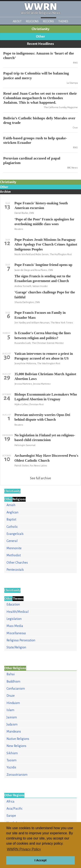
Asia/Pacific (14, 809)
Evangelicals (15, 534)
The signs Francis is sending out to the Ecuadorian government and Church (43, 278)
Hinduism (13, 703)
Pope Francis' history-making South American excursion (41, 206)
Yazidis (11, 767)
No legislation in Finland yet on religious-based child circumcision (45, 438)
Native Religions (18, 739)
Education (13, 604)
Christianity (40, 29)
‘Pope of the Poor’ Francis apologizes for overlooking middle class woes (44, 222)
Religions (32, 21)
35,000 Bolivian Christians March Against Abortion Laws (45, 376)
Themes (63, 21)
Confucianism (16, 689)
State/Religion (16, 647)
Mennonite (14, 548)
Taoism (11, 760)
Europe (11, 816)
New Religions (16, 746)
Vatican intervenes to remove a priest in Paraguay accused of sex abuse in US (44, 356)
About (17, 21)
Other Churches (17, 563)
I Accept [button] (40, 860)
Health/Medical (17, 612)
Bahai (11, 674)
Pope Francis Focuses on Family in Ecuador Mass (40, 315)
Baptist (11, 519)
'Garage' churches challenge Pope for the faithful (45, 295)
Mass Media (15, 626)
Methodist (14, 555)
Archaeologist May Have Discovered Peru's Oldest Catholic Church (46, 458)
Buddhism (13, 681)
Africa (10, 801)
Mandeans (14, 731)
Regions (48, 21)
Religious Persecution (21, 640)
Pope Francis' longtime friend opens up (43, 265)
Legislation (14, 619)
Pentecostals (15, 570)
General (12, 541)
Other (40, 36)
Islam (10, 710)
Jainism (12, 717)
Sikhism (12, 753)
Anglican (12, 512)
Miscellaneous (16, 633)
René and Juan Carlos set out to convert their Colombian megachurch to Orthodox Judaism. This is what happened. (40, 98)
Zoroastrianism (17, 775)
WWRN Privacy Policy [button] (24, 849)
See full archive (40, 478)
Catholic (12, 527)
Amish (11, 505)
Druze (11, 696)
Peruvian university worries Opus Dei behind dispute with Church (42, 417)
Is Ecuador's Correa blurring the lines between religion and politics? (43, 335)
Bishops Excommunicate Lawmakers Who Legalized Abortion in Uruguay (46, 397)
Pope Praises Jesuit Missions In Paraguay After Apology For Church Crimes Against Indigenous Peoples (46, 244)
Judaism (12, 724)
